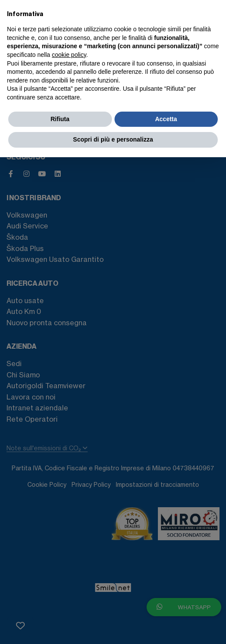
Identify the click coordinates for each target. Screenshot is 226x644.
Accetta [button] (166, 119)
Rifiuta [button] (60, 119)
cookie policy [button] (69, 55)
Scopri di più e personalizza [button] (113, 139)
